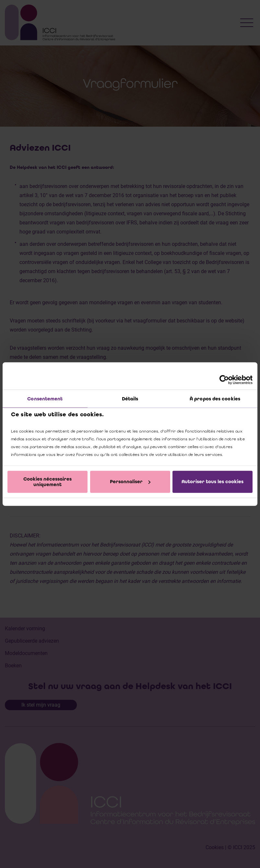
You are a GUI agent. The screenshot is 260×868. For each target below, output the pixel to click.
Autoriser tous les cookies (213, 482)
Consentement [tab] (45, 398)
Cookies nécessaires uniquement (47, 481)
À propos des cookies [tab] (215, 398)
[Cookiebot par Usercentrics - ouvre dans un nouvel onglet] (224, 380)
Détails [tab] (130, 398)
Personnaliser (130, 482)
